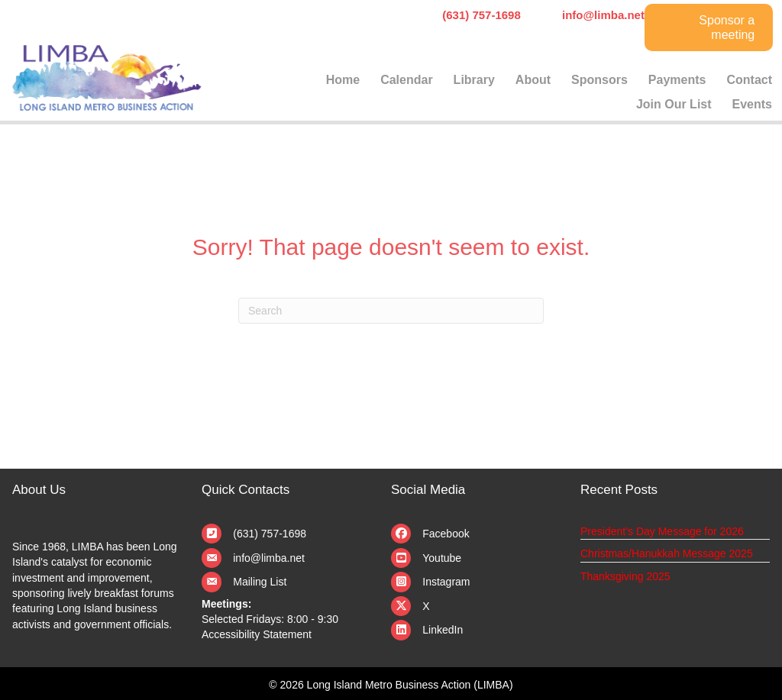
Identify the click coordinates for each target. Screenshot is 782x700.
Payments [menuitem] (677, 80)
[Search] (391, 311)
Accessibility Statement (257, 634)
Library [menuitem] (474, 80)
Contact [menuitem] (749, 80)
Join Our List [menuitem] (674, 104)
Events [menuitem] (752, 104)
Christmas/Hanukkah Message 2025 (667, 553)
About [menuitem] (533, 80)
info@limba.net (269, 558)
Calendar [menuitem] (406, 80)
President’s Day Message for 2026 (662, 531)
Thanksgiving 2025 (625, 576)
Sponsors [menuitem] (599, 80)
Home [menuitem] (343, 80)
